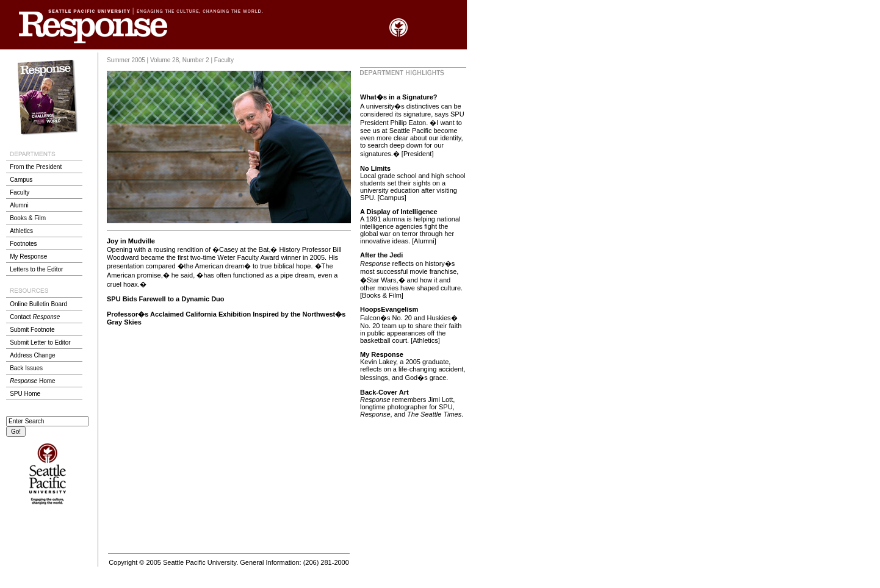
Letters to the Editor (36, 269)
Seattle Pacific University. (200, 562)
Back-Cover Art (384, 392)
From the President (36, 167)
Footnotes (23, 244)
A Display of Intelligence (399, 212)
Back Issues (26, 368)
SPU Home (25, 394)
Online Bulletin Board (38, 304)
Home (32, 381)
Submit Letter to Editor (40, 342)
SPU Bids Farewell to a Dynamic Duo (166, 299)
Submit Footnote (32, 330)
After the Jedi (381, 255)
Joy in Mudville (131, 241)
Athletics (21, 231)
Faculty (20, 192)
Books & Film (28, 218)
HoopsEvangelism (389, 309)
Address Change (33, 355)
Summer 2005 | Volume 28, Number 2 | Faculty (170, 60)
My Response (28, 256)
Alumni (19, 205)
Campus (21, 180)
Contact (35, 317)
